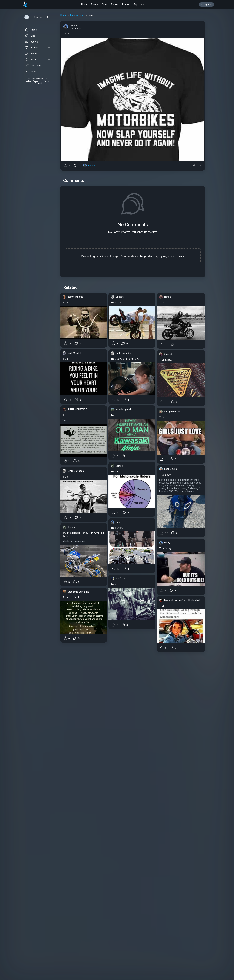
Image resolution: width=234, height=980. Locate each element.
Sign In (206, 4)
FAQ (29, 79)
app (117, 256)
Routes (115, 4)
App (143, 4)
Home (84, 4)
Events (126, 4)
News (31, 72)
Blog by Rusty (77, 15)
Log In (94, 256)
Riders (94, 4)
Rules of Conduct (41, 82)
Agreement (37, 81)
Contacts (36, 79)
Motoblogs (34, 66)
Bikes (104, 4)
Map (135, 4)
